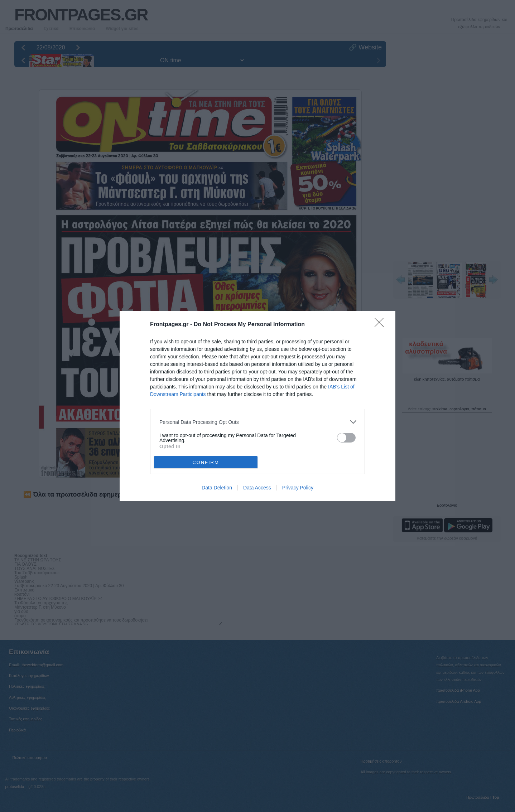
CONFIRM (206, 462)
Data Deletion (217, 488)
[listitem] (257, 422)
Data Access (257, 488)
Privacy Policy (298, 488)
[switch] (346, 438)
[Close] (381, 325)
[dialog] (257, 406)
